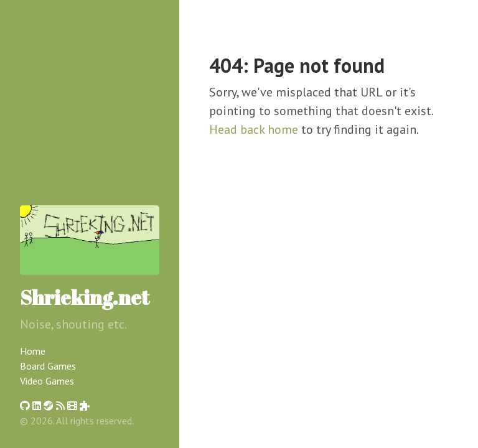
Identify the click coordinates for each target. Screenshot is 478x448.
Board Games (48, 366)
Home (33, 351)
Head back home (254, 129)
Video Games (47, 381)
